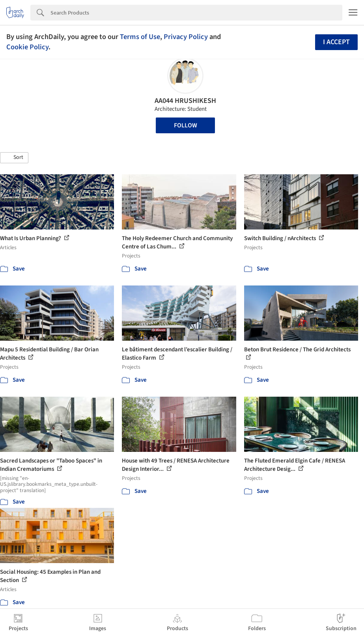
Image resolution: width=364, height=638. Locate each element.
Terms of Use (140, 37)
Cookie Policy (27, 47)
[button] (14, 158)
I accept (336, 42)
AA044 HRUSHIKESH (185, 101)
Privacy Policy (186, 37)
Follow (186, 125)
